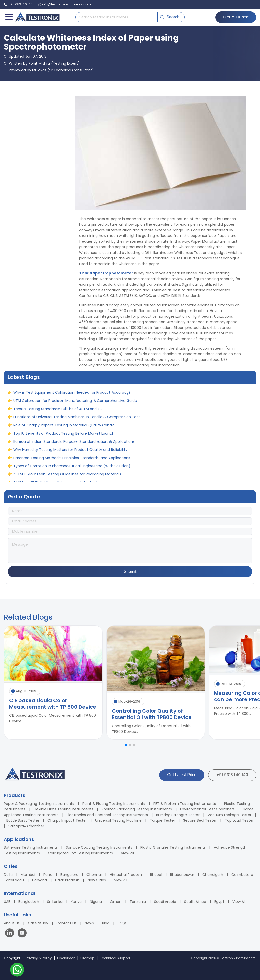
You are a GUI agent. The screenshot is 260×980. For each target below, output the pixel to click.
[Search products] (116, 17)
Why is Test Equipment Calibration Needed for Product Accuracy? (72, 396)
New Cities (97, 880)
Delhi (8, 875)
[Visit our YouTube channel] (22, 934)
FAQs (122, 923)
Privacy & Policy (39, 958)
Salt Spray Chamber (26, 826)
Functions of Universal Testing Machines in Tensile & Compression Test (77, 420)
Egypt (219, 902)
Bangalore (69, 875)
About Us (12, 923)
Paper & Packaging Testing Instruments (39, 804)
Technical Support (115, 958)
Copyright (12, 958)
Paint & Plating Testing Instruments (114, 804)
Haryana (40, 880)
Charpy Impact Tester (67, 820)
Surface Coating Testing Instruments (99, 847)
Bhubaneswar (182, 875)
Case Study (38, 923)
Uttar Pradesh (67, 880)
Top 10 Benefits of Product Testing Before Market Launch (64, 436)
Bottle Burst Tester (23, 820)
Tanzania (138, 902)
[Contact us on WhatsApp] (17, 970)
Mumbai (28, 875)
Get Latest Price (182, 775)
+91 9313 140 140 (232, 775)
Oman (116, 902)
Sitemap (87, 958)
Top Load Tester (239, 820)
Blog (106, 923)
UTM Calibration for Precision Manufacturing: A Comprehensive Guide (75, 404)
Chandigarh (213, 875)
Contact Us (66, 923)
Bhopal (156, 875)
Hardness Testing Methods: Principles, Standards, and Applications (72, 461)
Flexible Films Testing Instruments (64, 809)
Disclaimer (66, 958)
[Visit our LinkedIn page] (11, 934)
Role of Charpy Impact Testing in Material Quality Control (64, 428)
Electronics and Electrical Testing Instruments (107, 815)
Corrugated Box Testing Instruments (80, 853)
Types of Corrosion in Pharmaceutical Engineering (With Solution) (72, 469)
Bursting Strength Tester (178, 815)
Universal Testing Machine (118, 820)
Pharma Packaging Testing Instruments (137, 809)
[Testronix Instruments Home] (37, 17)
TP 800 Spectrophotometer (106, 273)
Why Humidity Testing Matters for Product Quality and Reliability (70, 453)
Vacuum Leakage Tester (230, 815)
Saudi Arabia (165, 902)
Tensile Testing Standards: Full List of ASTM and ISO (58, 412)
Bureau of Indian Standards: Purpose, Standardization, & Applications (74, 445)
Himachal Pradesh (126, 875)
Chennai (94, 875)
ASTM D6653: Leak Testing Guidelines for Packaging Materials (67, 477)
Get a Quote (236, 17)
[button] (126, 745)
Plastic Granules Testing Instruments (173, 847)
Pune (48, 875)
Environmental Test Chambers (207, 809)
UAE (7, 902)
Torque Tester (162, 820)
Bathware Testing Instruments (31, 847)
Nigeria (96, 902)
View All (127, 853)
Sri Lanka (55, 902)
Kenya (76, 902)
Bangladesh (29, 902)
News (89, 923)
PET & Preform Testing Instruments (185, 804)
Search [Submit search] (170, 17)
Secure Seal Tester (200, 820)
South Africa (195, 902)
